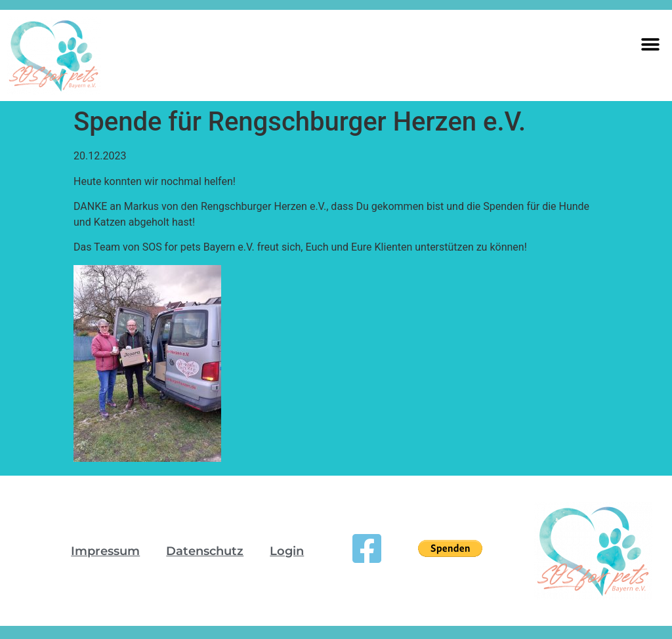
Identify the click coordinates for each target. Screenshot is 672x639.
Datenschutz (205, 551)
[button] (651, 44)
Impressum (105, 551)
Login (287, 551)
